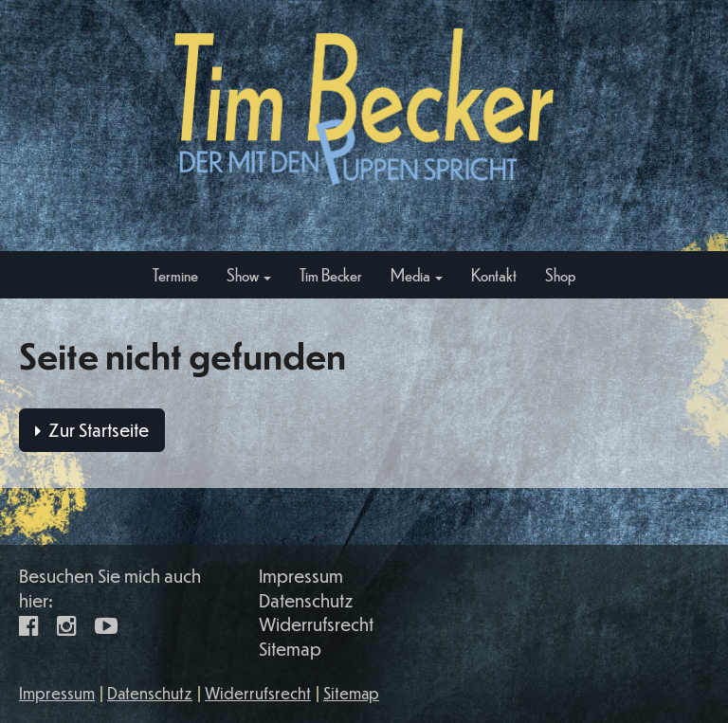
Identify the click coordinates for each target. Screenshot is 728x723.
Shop (560, 274)
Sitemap (290, 649)
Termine (175, 274)
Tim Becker (331, 274)
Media (417, 274)
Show (249, 274)
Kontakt (494, 274)
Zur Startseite (92, 430)
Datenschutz (306, 600)
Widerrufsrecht (316, 624)
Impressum (301, 576)
